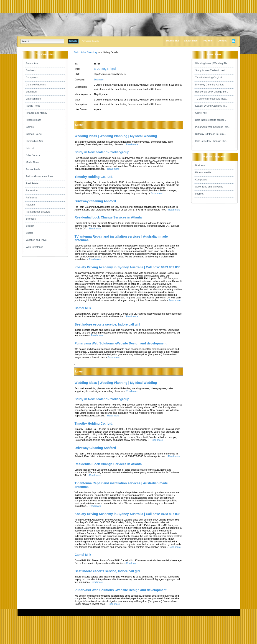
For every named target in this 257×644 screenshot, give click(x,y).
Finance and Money (37, 113)
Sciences (31, 219)
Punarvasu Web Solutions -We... (213, 127)
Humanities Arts (34, 141)
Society (30, 226)
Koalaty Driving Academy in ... (211, 106)
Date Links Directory (86, 52)
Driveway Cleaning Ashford (210, 85)
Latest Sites (191, 41)
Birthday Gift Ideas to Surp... (211, 134)
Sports (29, 233)
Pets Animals (33, 169)
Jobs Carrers (33, 155)
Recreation (32, 190)
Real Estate (32, 183)
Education (31, 92)
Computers (32, 77)
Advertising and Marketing (209, 187)
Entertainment (33, 99)
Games (30, 127)
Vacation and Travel (37, 240)
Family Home (33, 106)
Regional (31, 205)
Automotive (32, 63)
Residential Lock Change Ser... (212, 92)
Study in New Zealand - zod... (211, 70)
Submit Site (172, 41)
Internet (30, 148)
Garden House (34, 134)
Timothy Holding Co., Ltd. (209, 77)
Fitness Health (34, 120)
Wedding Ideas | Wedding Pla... (212, 63)
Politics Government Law (39, 176)
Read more (132, 144)
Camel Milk (201, 113)
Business (31, 70)
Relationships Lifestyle (38, 212)
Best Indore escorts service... (211, 120)
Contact (222, 41)
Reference (32, 198)
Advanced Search (90, 41)
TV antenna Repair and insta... (212, 99)
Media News (33, 162)
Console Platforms (36, 85)
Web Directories (35, 247)
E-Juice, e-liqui (105, 69)
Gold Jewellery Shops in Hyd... (212, 141)
